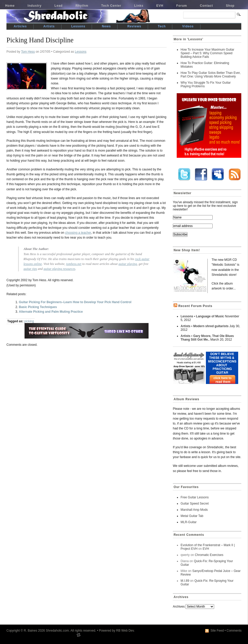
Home (10, 6)
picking (29, 321)
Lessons (78, 26)
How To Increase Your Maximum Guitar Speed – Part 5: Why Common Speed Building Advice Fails (207, 53)
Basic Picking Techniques (38, 307)
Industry (35, 6)
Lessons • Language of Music (202, 316)
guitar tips (30, 269)
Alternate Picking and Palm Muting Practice (51, 312)
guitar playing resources (60, 269)
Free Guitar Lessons (195, 497)
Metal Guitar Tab (192, 516)
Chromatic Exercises (209, 555)
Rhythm (82, 6)
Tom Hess (28, 52)
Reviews (134, 26)
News (106, 26)
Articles (20, 26)
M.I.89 (185, 581)
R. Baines (30, 631)
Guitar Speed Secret (195, 504)
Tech (162, 26)
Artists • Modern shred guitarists (205, 326)
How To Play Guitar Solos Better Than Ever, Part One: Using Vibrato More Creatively (211, 75)
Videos (188, 26)
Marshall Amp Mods (194, 510)
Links (139, 6)
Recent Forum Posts (195, 306)
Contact (207, 6)
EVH (160, 6)
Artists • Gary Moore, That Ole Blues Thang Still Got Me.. (207, 338)
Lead (59, 6)
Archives (179, 607)
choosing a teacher (78, 233)
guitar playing (128, 264)
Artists (49, 26)
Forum (182, 6)
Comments (234, 631)
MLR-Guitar (189, 522)
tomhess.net (74, 264)
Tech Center (111, 6)
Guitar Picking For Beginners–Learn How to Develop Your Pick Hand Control (75, 302)
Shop (230, 6)
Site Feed (217, 631)
